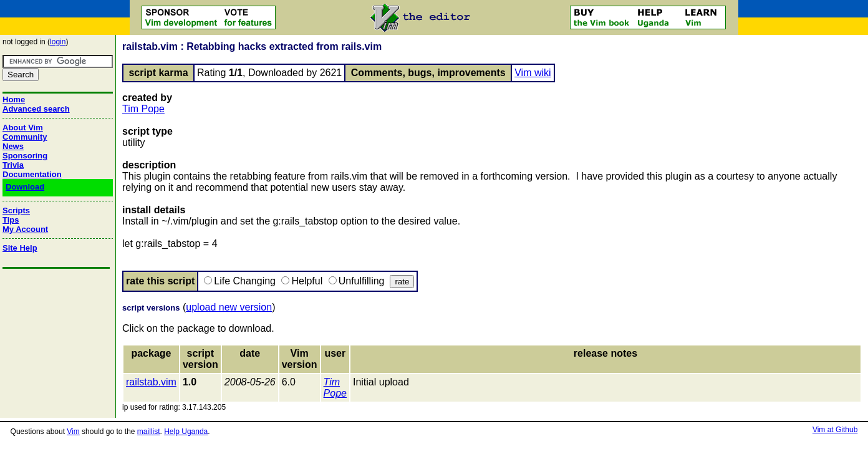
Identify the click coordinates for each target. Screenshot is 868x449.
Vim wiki (533, 73)
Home (14, 99)
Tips (11, 220)
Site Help (20, 248)
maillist (149, 432)
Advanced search (36, 109)
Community (25, 137)
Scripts (16, 210)
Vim (73, 432)
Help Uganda (186, 432)
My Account (25, 229)
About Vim (23, 128)
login (58, 42)
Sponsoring (25, 156)
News (13, 146)
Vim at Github (835, 430)
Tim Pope (143, 109)
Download (25, 187)
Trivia (13, 165)
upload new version (229, 307)
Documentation (32, 174)
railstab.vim (151, 382)
